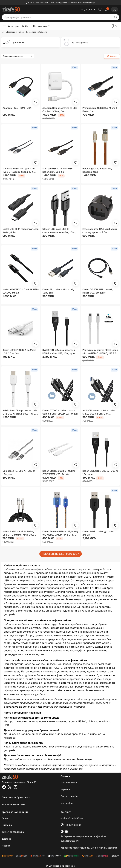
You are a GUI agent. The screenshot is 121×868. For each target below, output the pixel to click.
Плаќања (7, 825)
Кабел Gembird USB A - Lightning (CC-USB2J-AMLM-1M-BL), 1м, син (60, 533)
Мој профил (67, 803)
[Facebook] (4, 787)
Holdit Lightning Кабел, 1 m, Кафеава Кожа (97, 170)
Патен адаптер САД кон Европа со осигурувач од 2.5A (100, 231)
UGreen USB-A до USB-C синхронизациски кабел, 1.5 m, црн (59, 231)
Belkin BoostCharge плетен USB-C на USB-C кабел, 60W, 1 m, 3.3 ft (20, 412)
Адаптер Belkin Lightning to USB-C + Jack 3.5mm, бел (60, 110)
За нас (5, 818)
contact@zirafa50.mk (72, 818)
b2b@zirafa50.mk (70, 841)
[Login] (114, 9)
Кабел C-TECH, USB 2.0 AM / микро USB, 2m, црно (98, 291)
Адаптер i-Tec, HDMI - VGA (17, 108)
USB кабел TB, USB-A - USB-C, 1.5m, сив (19, 472)
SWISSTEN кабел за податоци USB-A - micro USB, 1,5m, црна (59, 352)
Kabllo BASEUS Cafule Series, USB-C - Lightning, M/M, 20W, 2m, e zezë (19, 533)
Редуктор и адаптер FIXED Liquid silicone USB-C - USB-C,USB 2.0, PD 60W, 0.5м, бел (100, 352)
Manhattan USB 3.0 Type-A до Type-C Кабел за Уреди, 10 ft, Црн (19, 170)
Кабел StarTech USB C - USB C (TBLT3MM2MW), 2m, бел (59, 472)
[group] (30, 42)
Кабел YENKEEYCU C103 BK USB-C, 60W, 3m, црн (21, 291)
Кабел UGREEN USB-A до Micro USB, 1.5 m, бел (19, 352)
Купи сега (102, 703)
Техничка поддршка (13, 832)
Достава (6, 839)
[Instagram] (15, 787)
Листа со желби (69, 796)
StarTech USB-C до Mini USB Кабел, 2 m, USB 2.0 (58, 170)
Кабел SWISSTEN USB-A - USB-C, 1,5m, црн (100, 472)
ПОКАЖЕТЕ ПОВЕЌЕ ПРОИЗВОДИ (61, 554)
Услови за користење (14, 804)
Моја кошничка (69, 782)
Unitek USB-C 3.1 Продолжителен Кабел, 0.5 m (20, 231)
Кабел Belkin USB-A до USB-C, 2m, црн (99, 533)
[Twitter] (10, 787)
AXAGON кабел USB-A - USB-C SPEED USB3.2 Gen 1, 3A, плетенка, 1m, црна (99, 412)
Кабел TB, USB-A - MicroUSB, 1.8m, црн (58, 291)
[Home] (3, 32)
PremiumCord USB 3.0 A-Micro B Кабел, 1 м (100, 110)
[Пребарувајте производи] (58, 17)
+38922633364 (71, 825)
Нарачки (65, 789)
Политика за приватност (16, 797)
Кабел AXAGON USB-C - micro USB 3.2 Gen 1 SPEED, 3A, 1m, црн (60, 412)
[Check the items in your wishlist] (100, 9)
